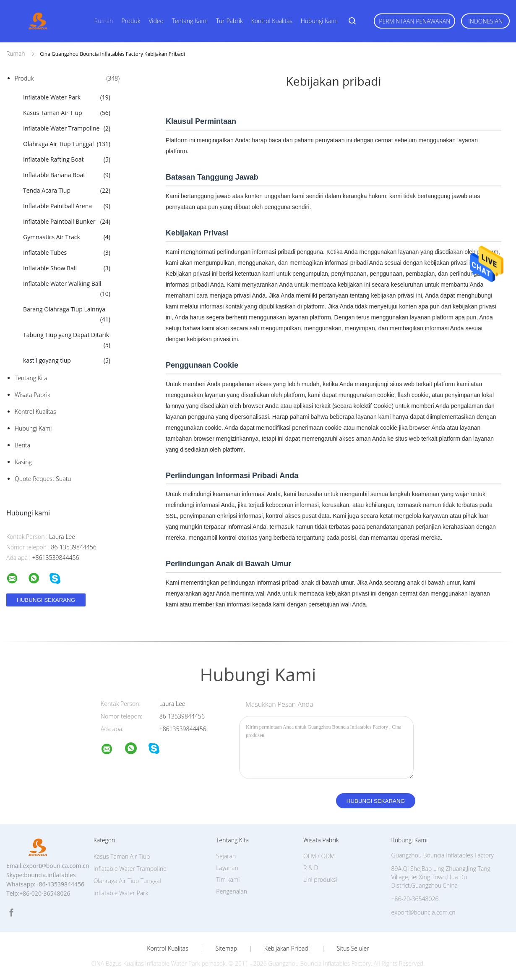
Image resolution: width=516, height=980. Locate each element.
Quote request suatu (43, 479)
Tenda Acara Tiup (67, 191)
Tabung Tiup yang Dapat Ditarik (67, 340)
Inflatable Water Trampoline (67, 128)
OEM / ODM (319, 856)
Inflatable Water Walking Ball (67, 289)
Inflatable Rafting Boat (67, 159)
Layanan (227, 868)
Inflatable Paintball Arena (67, 206)
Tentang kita (31, 378)
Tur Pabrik (229, 21)
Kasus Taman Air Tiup (67, 113)
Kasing (23, 462)
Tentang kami (190, 21)
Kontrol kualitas (272, 21)
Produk (131, 21)
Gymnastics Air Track (67, 237)
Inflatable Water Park (67, 97)
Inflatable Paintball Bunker (67, 222)
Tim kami (228, 879)
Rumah (104, 21)
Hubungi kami (319, 21)
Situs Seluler (353, 949)
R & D (311, 868)
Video (156, 21)
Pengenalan (232, 891)
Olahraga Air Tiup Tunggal (67, 144)
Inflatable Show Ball (67, 268)
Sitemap (226, 949)
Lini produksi (320, 879)
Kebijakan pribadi (287, 949)
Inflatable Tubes (67, 253)
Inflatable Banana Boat (67, 175)
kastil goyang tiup (67, 361)
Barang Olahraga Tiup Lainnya (67, 315)
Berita (22, 445)
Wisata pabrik (33, 395)
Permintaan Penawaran (414, 21)
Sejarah (226, 856)
